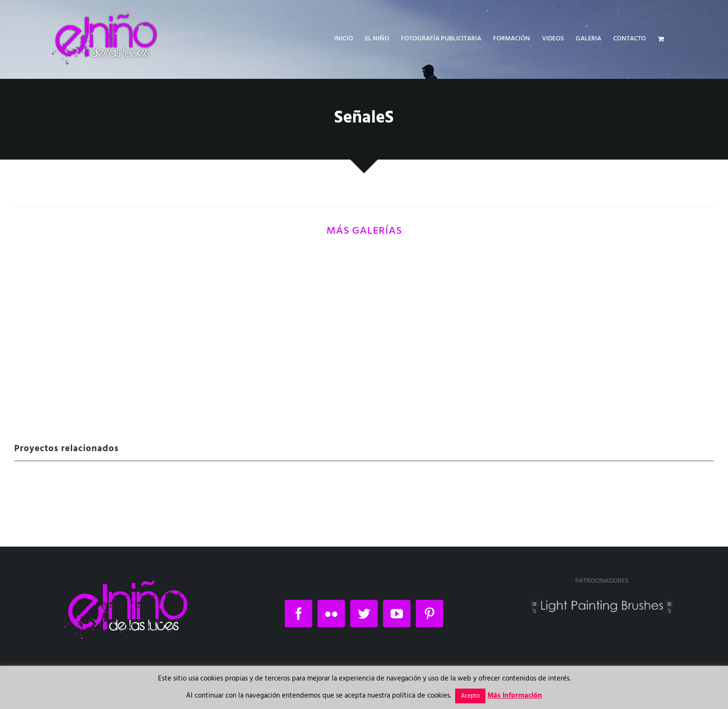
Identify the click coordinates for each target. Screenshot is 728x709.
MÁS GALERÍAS (364, 231)
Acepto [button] (470, 696)
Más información (515, 696)
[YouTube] (397, 614)
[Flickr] (331, 614)
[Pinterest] (429, 614)
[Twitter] (364, 614)
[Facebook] (299, 614)
